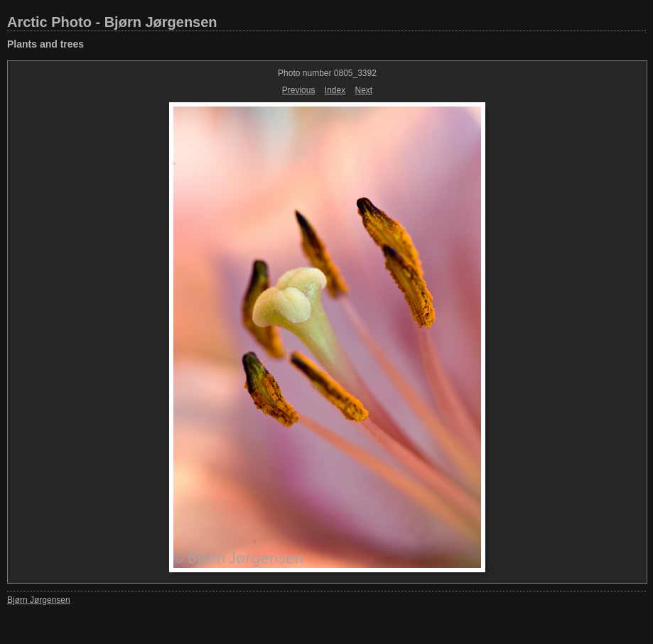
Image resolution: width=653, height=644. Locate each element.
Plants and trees (45, 44)
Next (364, 90)
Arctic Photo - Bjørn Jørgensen (112, 22)
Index (335, 90)
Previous (299, 90)
